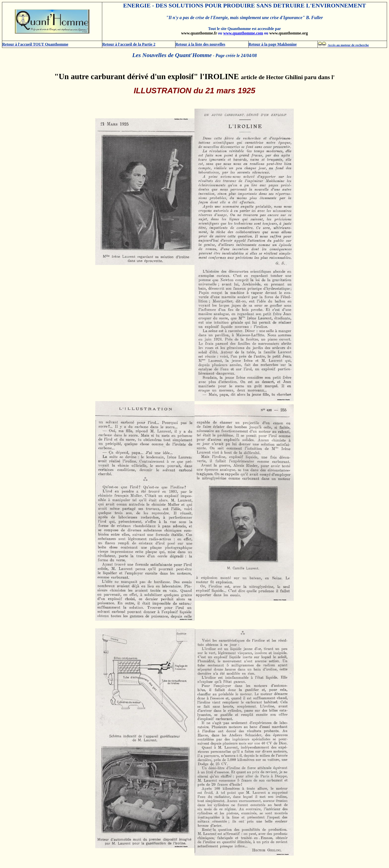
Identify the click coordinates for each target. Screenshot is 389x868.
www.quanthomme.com (243, 33)
